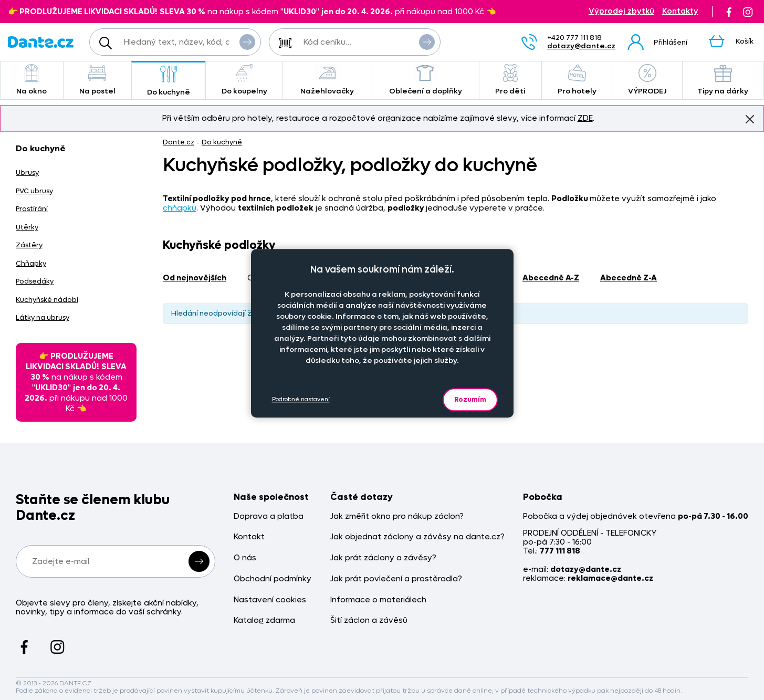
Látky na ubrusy (43, 317)
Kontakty (680, 11)
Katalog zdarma (264, 620)
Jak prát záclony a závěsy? (383, 558)
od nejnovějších (195, 278)
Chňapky (31, 263)
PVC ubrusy (34, 191)
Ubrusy (27, 173)
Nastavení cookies (270, 600)
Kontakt (249, 537)
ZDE (585, 118)
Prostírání (32, 209)
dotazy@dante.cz (581, 46)
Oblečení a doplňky (426, 80)
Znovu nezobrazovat (750, 119)
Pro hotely (577, 80)
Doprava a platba (269, 516)
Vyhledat (247, 41)
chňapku (180, 208)
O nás (245, 558)
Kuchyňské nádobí (47, 300)
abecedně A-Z (551, 278)
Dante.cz (179, 142)
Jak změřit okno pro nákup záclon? (397, 516)
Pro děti (510, 80)
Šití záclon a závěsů (369, 620)
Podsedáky (35, 281)
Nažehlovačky (327, 80)
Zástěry (29, 245)
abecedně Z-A (629, 278)
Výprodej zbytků (621, 11)
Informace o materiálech (378, 600)
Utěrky (27, 227)
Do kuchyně (169, 81)
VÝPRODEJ (647, 80)
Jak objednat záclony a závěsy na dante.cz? (417, 537)
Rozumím (470, 399)
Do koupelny (244, 80)
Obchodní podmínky (273, 579)
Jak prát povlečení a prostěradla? (396, 579)
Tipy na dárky (723, 80)
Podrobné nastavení (301, 399)
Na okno (32, 80)
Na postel (97, 80)
